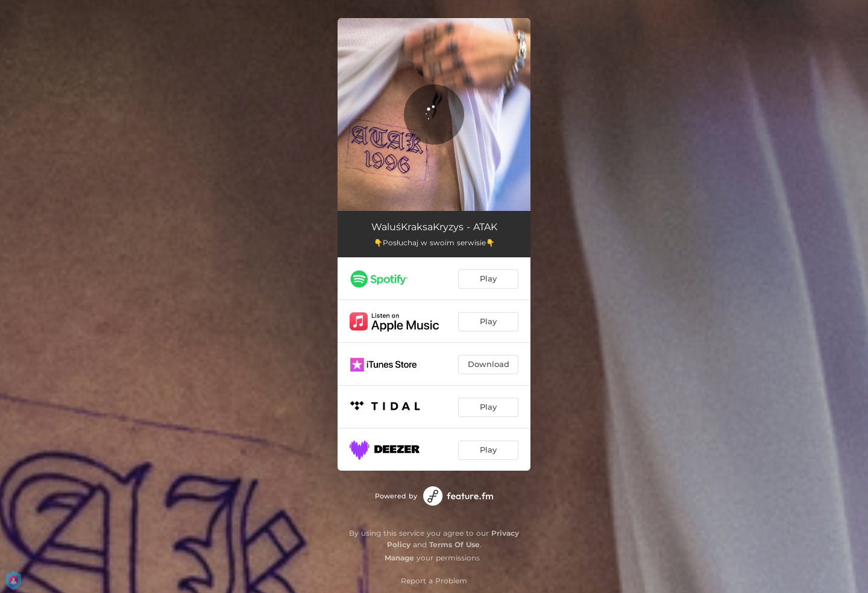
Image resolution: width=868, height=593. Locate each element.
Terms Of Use (454, 544)
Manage (399, 558)
